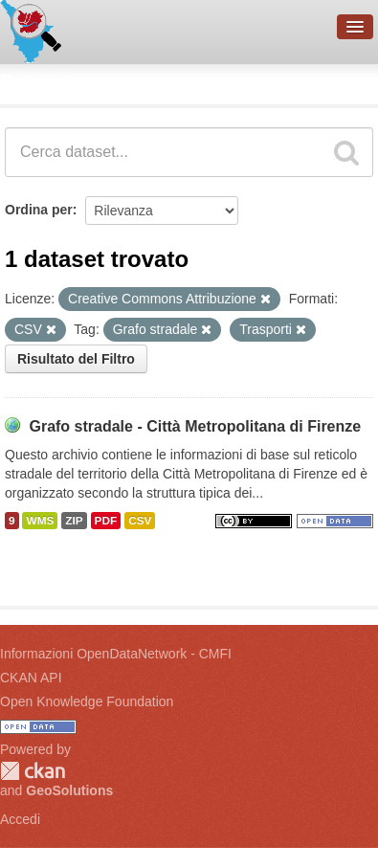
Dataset (34, 81)
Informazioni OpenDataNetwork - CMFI (116, 654)
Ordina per (39, 210)
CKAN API (31, 678)
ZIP (74, 521)
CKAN (33, 771)
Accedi (20, 819)
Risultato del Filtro (76, 359)
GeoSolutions (69, 790)
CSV (140, 521)
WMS (40, 521)
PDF (106, 521)
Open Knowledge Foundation (87, 701)
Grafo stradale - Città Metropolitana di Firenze (195, 426)
